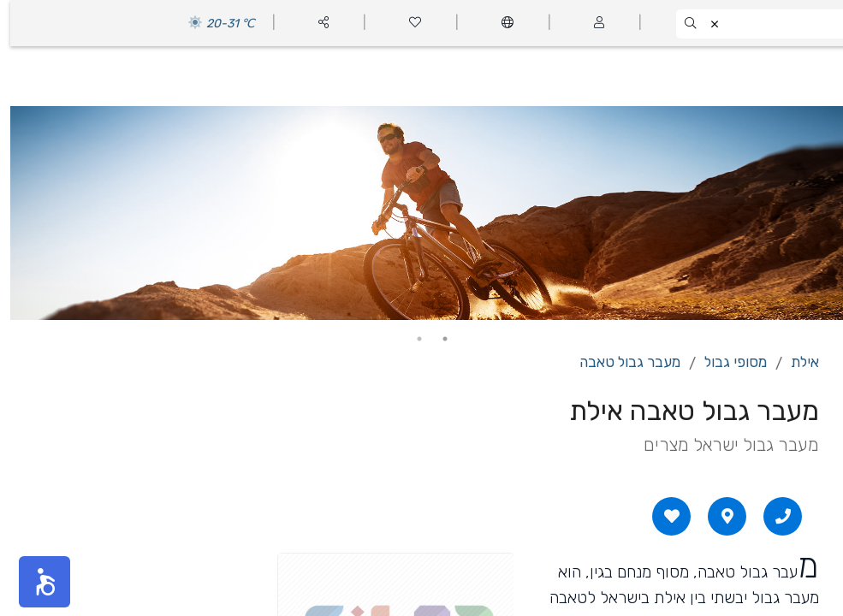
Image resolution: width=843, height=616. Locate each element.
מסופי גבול (725, 362)
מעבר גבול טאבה (620, 362)
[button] (34, 582)
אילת (795, 362)
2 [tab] (409, 339)
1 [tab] (435, 339)
